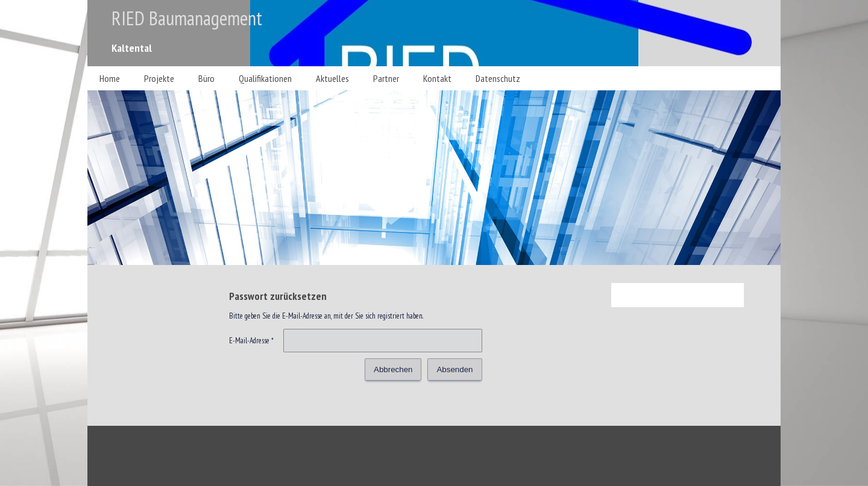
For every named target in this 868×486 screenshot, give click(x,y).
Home (110, 78)
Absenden (454, 369)
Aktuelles (332, 78)
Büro (206, 78)
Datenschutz (498, 78)
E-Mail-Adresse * (251, 341)
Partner (386, 78)
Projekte (159, 78)
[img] (434, 33)
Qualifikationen (265, 78)
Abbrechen (393, 369)
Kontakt (437, 78)
